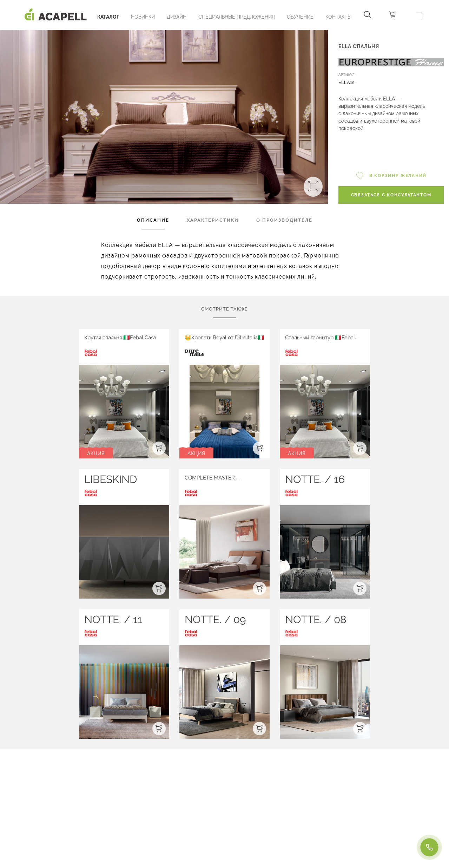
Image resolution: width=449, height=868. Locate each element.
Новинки (143, 17)
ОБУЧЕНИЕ (300, 17)
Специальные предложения (237, 17)
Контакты (338, 17)
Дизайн (177, 17)
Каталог (108, 17)
